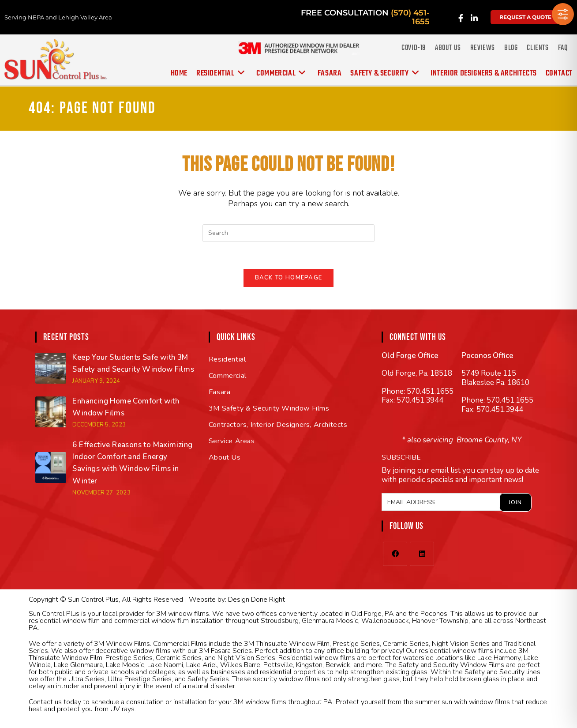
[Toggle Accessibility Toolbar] (563, 14)
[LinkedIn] (422, 554)
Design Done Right (257, 600)
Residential (227, 359)
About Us (448, 48)
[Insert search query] (288, 233)
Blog (511, 48)
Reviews (483, 48)
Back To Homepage (289, 278)
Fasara (220, 392)
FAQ (563, 48)
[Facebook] (395, 554)
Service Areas (232, 441)
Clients (538, 48)
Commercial (228, 376)
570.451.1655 (430, 391)
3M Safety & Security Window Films (269, 408)
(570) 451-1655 (410, 17)
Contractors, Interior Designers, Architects (278, 425)
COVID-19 (414, 48)
